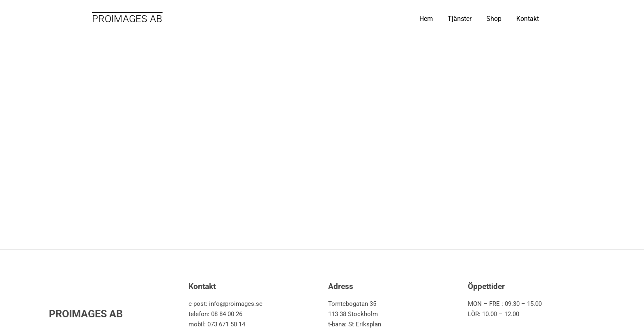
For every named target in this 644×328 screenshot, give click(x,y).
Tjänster (460, 19)
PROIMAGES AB (127, 19)
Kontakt (528, 19)
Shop (494, 19)
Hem (426, 19)
